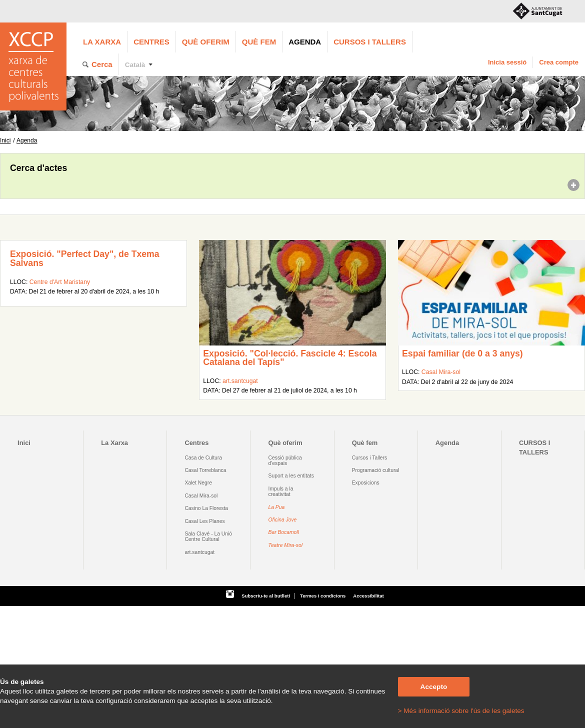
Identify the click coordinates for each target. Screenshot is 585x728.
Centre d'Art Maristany (60, 282)
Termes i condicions (323, 596)
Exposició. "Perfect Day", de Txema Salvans (85, 258)
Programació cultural (376, 470)
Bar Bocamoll (284, 532)
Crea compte (559, 62)
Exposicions (366, 483)
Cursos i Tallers (369, 458)
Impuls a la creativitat (281, 491)
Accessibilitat (368, 596)
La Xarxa (102, 42)
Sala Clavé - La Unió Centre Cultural (208, 536)
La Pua (277, 507)
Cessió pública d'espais (285, 460)
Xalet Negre (198, 483)
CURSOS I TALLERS (370, 42)
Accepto (434, 687)
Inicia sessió (507, 62)
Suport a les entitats (291, 476)
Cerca (102, 64)
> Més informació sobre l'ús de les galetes (461, 711)
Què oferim (206, 42)
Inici (5, 140)
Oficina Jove (283, 520)
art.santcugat (240, 381)
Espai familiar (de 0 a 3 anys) (462, 353)
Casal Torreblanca (205, 470)
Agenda (305, 42)
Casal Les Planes (204, 521)
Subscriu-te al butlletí (266, 596)
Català (135, 65)
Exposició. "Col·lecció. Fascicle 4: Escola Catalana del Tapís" (290, 358)
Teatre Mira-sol (286, 545)
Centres (151, 42)
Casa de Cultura (203, 458)
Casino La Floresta (206, 508)
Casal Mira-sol (441, 372)
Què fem (259, 42)
